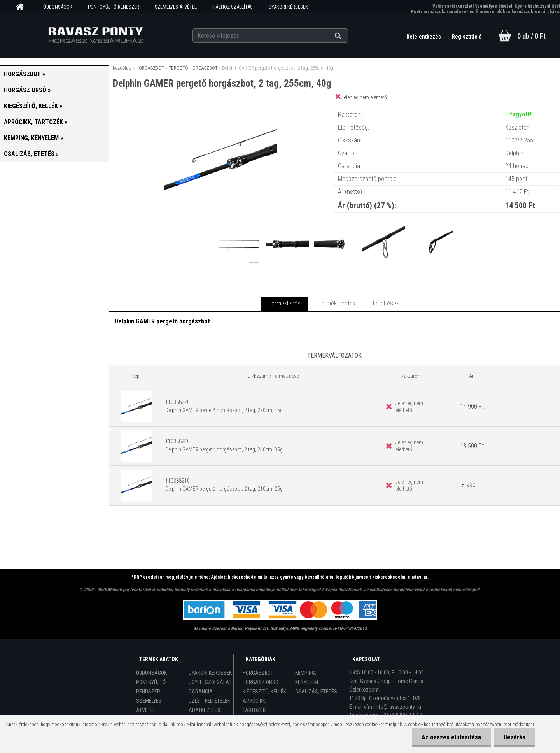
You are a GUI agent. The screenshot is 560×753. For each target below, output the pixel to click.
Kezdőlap (122, 68)
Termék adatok (337, 303)
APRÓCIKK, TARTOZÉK (255, 706)
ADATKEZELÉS (205, 710)
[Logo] (95, 35)
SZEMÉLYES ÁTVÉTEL (176, 7)
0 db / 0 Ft (531, 36)
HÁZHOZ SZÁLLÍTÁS (233, 7)
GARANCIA (201, 692)
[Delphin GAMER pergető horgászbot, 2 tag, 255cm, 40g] (221, 107)
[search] (347, 36)
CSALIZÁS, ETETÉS (316, 692)
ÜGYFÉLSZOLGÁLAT (210, 682)
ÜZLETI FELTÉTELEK (209, 701)
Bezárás (514, 737)
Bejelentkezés (424, 37)
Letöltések (386, 303)
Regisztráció (467, 37)
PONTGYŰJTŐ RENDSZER (114, 7)
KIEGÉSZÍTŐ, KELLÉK (264, 692)
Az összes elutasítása (451, 737)
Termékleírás (284, 303)
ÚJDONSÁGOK (58, 7)
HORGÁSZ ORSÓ (261, 682)
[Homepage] (23, 7)
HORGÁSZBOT (150, 68)
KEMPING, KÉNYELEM (307, 678)
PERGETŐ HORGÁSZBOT (193, 68)
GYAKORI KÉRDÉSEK (288, 7)
